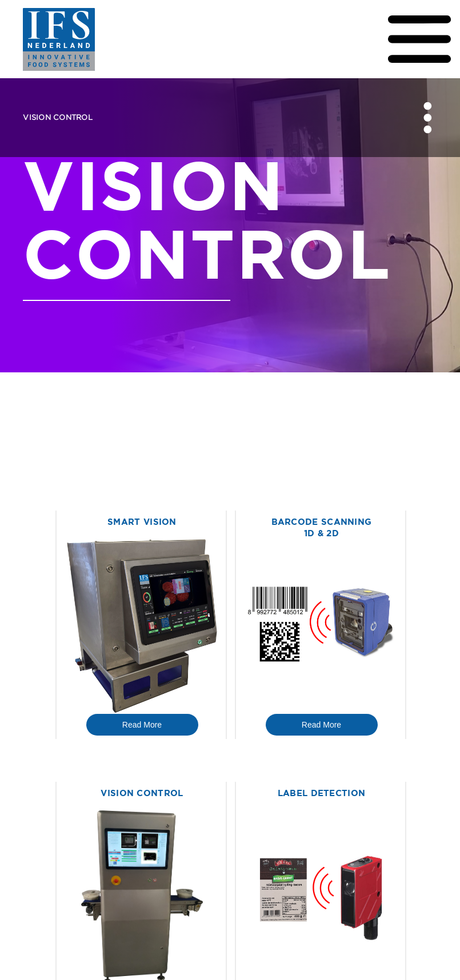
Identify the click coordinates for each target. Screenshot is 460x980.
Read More (142, 725)
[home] (92, 39)
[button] (368, 39)
